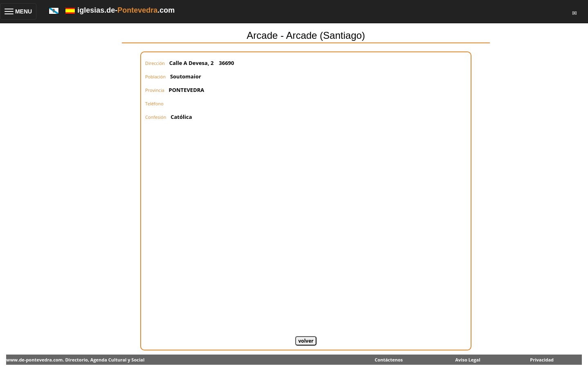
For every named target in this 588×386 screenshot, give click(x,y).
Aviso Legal (468, 360)
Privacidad (542, 360)
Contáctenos (389, 360)
